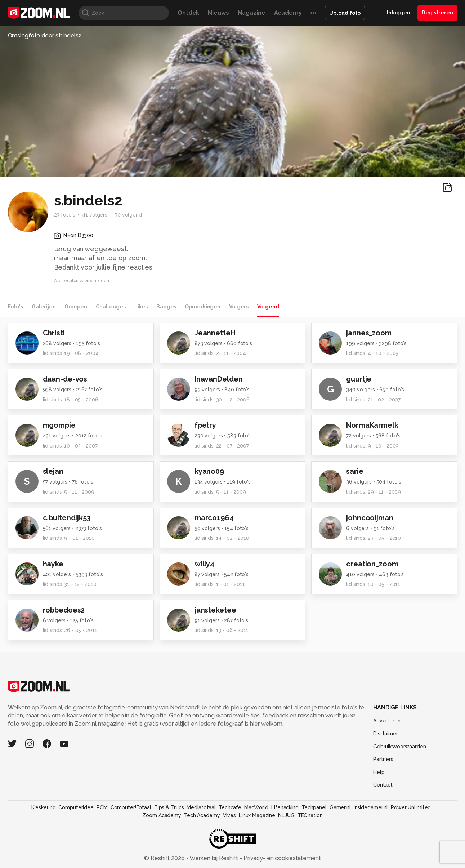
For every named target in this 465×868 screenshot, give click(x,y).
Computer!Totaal (131, 807)
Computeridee (76, 807)
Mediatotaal (201, 807)
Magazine (252, 13)
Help (379, 772)
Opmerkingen (203, 307)
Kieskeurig (44, 807)
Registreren (437, 13)
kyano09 (209, 471)
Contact (383, 785)
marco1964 (214, 518)
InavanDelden (219, 379)
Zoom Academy (162, 815)
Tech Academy (202, 815)
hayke (53, 564)
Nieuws (218, 13)
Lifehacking (285, 807)
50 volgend (128, 215)
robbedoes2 (64, 610)
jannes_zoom (369, 333)
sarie (355, 471)
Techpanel (314, 807)
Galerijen (44, 307)
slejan (53, 471)
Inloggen (399, 13)
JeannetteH (215, 333)
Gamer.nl (340, 807)
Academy (288, 13)
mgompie (59, 425)
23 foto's (65, 215)
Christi (54, 333)
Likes (141, 307)
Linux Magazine (257, 815)
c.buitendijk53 (67, 518)
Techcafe (230, 807)
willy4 (204, 564)
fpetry (205, 425)
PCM (102, 807)
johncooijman (370, 518)
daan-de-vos (65, 379)
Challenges (111, 307)
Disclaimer (386, 734)
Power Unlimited (411, 807)
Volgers (239, 307)
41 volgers (95, 215)
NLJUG (286, 815)
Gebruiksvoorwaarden (400, 747)
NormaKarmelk (372, 425)
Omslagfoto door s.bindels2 (45, 35)
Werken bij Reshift (214, 858)
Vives (229, 815)
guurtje (359, 379)
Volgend (268, 307)
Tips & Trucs (169, 807)
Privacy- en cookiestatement (281, 858)
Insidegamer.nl (371, 807)
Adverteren (387, 721)
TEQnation (310, 815)
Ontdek (188, 13)
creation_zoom (372, 564)
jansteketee (215, 610)
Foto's (15, 307)
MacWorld (256, 807)
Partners (383, 759)
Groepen (76, 307)
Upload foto (345, 13)
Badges (166, 307)
